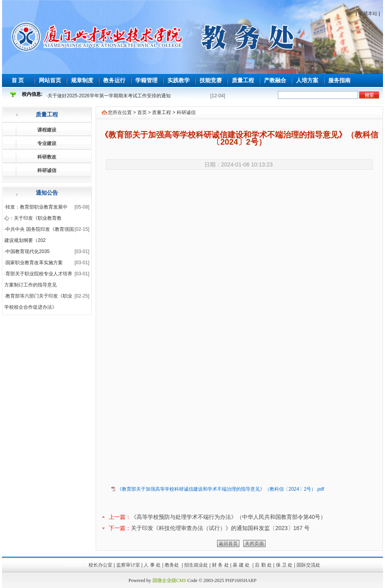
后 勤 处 (263, 565)
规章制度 (82, 80)
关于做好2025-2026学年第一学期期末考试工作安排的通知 (109, 96)
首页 (142, 112)
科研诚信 (47, 170)
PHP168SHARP (241, 580)
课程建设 (47, 130)
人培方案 (307, 80)
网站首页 (50, 80)
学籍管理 (146, 80)
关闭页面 (254, 544)
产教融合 (275, 80)
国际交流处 (308, 565)
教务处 (172, 565)
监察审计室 (128, 565)
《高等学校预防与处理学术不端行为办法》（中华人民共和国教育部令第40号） (229, 517)
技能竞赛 (211, 80)
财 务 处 (220, 565)
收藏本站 (368, 14)
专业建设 (47, 143)
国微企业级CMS (169, 580)
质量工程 (243, 80)
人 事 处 (152, 565)
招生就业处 (196, 565)
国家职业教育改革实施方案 (34, 263)
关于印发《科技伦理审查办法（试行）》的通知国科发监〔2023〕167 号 (220, 528)
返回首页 (228, 544)
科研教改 (47, 157)
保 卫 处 (284, 565)
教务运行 (114, 80)
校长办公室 (100, 565)
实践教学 (179, 80)
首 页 (18, 80)
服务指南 (339, 80)
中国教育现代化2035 (28, 251)
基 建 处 (242, 565)
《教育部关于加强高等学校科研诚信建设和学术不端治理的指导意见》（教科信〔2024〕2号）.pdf (220, 489)
